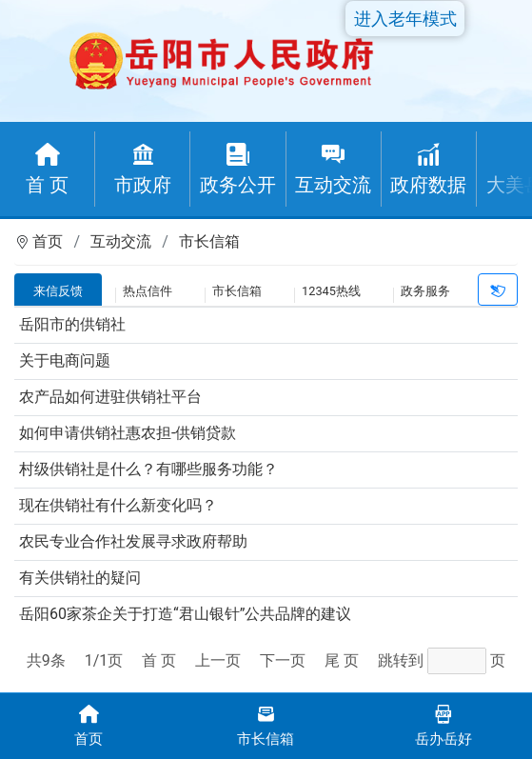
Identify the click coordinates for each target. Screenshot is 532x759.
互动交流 (121, 241)
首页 (48, 241)
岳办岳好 (443, 724)
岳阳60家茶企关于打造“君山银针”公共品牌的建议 (185, 614)
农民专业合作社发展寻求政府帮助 (133, 541)
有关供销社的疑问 (80, 578)
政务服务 (425, 291)
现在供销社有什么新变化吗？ (118, 505)
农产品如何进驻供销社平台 (110, 397)
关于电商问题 (65, 360)
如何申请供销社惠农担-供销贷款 (128, 433)
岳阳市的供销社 (72, 324)
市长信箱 (209, 241)
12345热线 (331, 291)
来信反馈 (58, 291)
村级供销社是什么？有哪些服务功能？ (148, 469)
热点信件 (148, 291)
